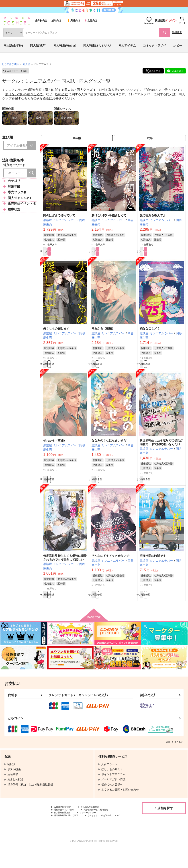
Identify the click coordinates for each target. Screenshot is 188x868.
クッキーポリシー (65, 830)
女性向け (91, 20)
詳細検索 (177, 32)
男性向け (74, 20)
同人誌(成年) (38, 46)
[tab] (150, 140)
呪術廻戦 (61, 94)
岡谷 (48, 90)
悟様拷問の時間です (153, 565)
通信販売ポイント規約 (67, 823)
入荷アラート (15, 71)
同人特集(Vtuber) (65, 46)
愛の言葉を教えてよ (153, 219)
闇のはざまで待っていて (163, 90)
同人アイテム (127, 46)
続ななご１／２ (150, 334)
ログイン (171, 20)
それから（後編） (103, 334)
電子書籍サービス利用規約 (70, 827)
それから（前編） (55, 448)
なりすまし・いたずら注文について (76, 834)
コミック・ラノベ (155, 46)
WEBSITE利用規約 (65, 819)
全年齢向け (41, 20)
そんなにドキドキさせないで (110, 565)
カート (76, 256)
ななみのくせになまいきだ (109, 448)
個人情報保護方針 (106, 827)
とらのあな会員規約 (98, 819)
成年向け (56, 20)
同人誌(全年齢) (13, 46)
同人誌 (26, 64)
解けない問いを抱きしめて (24, 94)
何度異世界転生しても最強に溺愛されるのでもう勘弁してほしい (65, 567)
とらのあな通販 (10, 64)
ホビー (178, 46)
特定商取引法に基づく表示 (101, 830)
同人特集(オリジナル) (97, 46)
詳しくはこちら (175, 754)
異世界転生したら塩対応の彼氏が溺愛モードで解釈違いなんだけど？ (161, 452)
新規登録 (160, 20)
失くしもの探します (56, 334)
